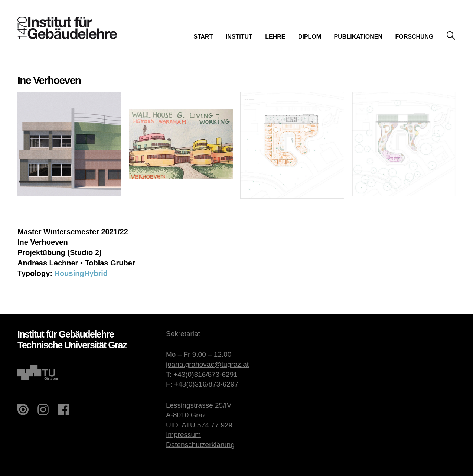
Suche (451, 36)
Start (203, 37)
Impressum (183, 435)
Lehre (275, 37)
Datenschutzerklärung (200, 445)
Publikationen (358, 37)
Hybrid (96, 273)
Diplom (310, 37)
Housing (69, 273)
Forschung (414, 37)
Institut (239, 37)
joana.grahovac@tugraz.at (207, 364)
